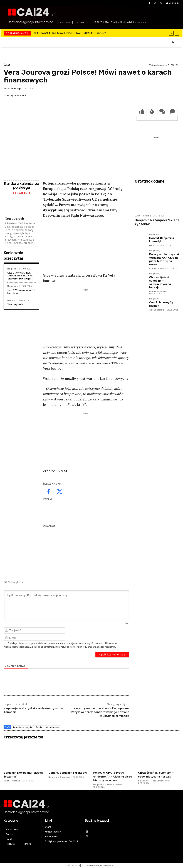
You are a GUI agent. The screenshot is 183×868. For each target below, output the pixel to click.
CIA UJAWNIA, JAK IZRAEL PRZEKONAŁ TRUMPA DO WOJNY (70, 33)
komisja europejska (23, 727)
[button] (173, 42)
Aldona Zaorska (157, 262)
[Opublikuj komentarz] (112, 655)
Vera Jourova (53, 727)
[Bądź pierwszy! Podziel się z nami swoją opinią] (66, 605)
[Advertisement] (86, 248)
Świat (7, 65)
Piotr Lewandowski (158, 281)
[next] (177, 33)
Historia (11, 301)
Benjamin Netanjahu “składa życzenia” (155, 222)
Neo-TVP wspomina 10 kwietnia (21, 291)
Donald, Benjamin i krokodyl (161, 238)
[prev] (171, 33)
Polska (39, 727)
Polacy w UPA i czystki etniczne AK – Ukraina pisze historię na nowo (163, 255)
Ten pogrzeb (14, 219)
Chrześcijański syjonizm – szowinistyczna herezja (164, 274)
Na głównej (13, 269)
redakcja (16, 89)
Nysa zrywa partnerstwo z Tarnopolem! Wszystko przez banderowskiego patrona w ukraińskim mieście (100, 712)
